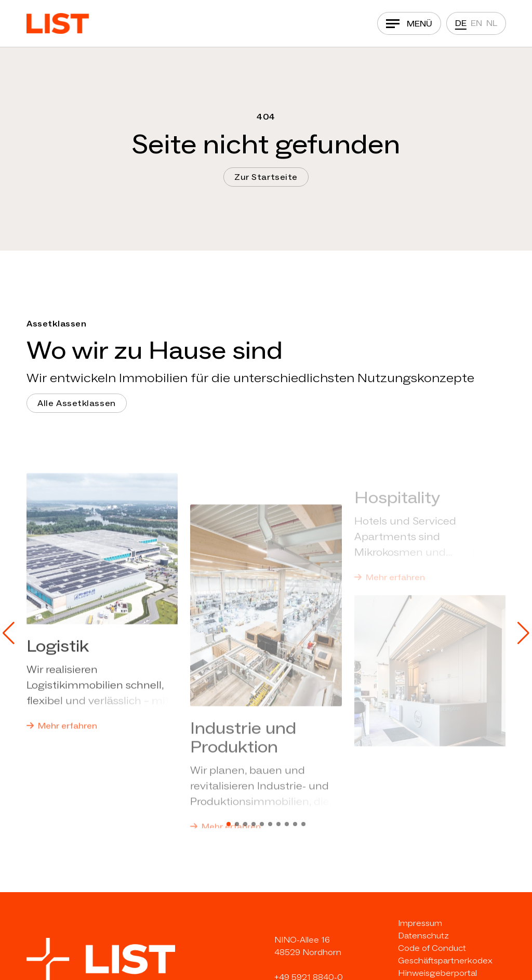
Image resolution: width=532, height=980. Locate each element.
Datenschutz (423, 936)
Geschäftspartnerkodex (445, 961)
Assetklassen (56, 324)
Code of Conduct (432, 948)
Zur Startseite (266, 177)
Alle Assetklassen (77, 403)
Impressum (420, 923)
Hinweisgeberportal (437, 973)
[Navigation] (409, 23)
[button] (9, 633)
